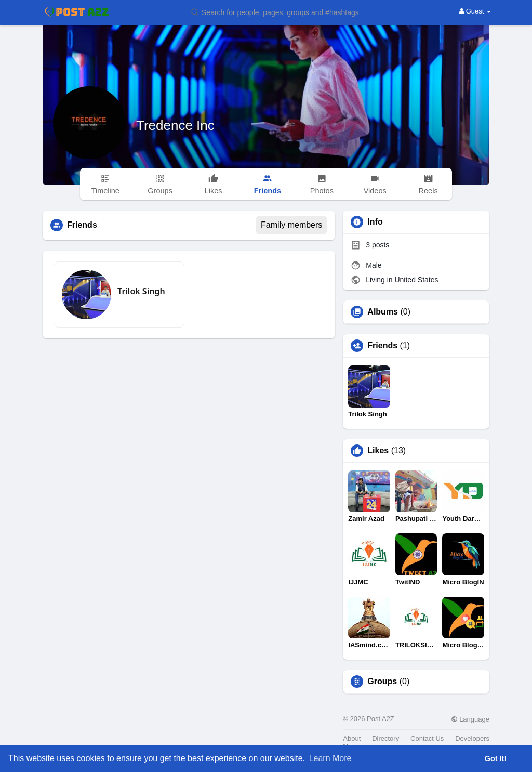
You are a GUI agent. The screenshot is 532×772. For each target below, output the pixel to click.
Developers (472, 738)
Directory (385, 738)
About (352, 738)
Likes (378, 451)
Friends (382, 346)
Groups (382, 682)
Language (470, 719)
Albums (383, 312)
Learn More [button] (330, 758)
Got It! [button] (496, 758)
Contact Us (427, 738)
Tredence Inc (175, 125)
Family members (291, 225)
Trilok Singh (141, 291)
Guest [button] (475, 11)
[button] (282, 12)
